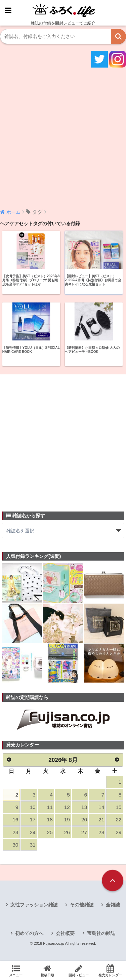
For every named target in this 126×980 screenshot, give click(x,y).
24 (32, 832)
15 (118, 807)
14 (101, 807)
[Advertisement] (63, 137)
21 (101, 820)
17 (32, 820)
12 (67, 807)
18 (50, 820)
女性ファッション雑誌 (34, 905)
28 (101, 832)
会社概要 (65, 933)
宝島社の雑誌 (101, 933)
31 (32, 845)
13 (84, 807)
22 (118, 820)
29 (118, 832)
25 (50, 832)
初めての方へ (29, 933)
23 (15, 832)
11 (50, 807)
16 (15, 820)
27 (84, 832)
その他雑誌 (82, 905)
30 (15, 845)
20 (84, 820)
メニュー (16, 971)
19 (67, 820)
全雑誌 (113, 905)
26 (67, 832)
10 (32, 807)
